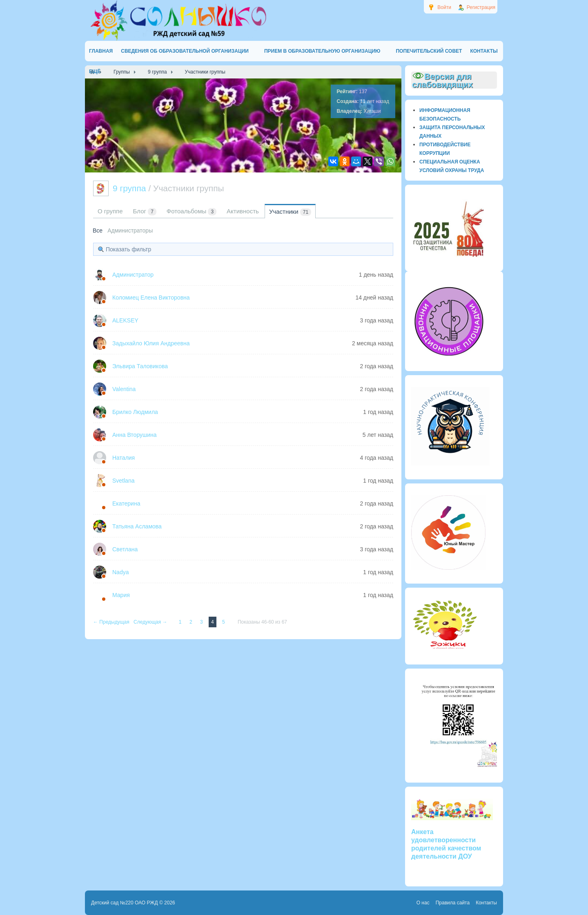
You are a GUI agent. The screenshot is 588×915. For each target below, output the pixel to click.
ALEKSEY (125, 320)
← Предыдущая (112, 622)
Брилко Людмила (135, 412)
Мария (121, 595)
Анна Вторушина (135, 435)
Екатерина (126, 503)
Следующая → (151, 622)
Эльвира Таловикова (140, 366)
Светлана (125, 549)
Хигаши (372, 111)
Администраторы (130, 230)
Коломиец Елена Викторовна (151, 298)
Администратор (133, 275)
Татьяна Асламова (137, 526)
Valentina (124, 389)
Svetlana (123, 481)
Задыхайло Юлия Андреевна (151, 343)
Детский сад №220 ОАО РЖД (125, 903)
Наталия (124, 458)
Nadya (120, 572)
